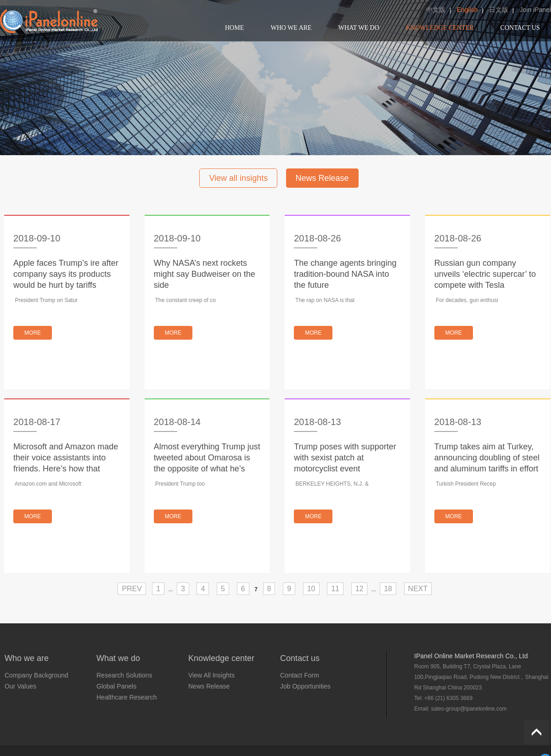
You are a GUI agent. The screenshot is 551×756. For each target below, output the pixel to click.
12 (360, 589)
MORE (33, 333)
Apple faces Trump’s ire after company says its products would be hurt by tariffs (66, 274)
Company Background (37, 675)
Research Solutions (124, 675)
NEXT (418, 589)
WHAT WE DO (359, 28)
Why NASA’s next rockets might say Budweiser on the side (205, 274)
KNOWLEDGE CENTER (440, 28)
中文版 (436, 10)
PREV (132, 589)
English (467, 10)
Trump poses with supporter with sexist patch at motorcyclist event (345, 458)
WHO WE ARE (291, 28)
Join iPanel (536, 10)
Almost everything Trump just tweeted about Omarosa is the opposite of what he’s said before (207, 458)
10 (311, 589)
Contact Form (300, 675)
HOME (234, 28)
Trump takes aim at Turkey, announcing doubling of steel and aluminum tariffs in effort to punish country (487, 458)
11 (335, 589)
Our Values (20, 686)
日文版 (499, 10)
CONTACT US (520, 28)
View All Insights (211, 675)
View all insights (238, 178)
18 (388, 589)
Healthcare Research (127, 697)
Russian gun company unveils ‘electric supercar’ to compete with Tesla (485, 274)
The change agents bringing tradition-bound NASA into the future (345, 274)
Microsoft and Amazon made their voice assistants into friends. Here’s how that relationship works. (66, 458)
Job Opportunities (305, 686)
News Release (322, 178)
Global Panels (116, 686)
